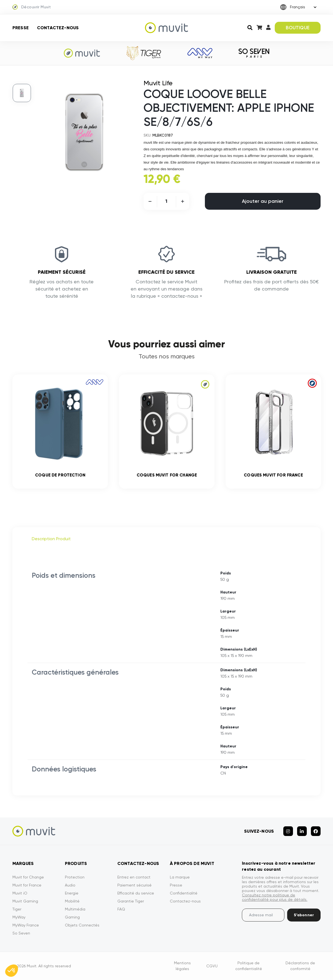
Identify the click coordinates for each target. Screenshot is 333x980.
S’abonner (304, 915)
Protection (75, 877)
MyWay (19, 917)
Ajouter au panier (263, 201)
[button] (12, 971)
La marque (180, 877)
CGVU (212, 966)
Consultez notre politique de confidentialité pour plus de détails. (275, 897)
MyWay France (26, 925)
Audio (70, 885)
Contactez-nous (58, 28)
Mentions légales (182, 966)
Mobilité (72, 901)
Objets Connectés (82, 925)
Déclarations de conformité (300, 966)
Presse (21, 28)
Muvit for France (27, 885)
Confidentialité (184, 893)
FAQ (121, 909)
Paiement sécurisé (134, 885)
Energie (72, 893)
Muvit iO (20, 893)
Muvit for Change (28, 877)
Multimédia (75, 909)
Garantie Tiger (131, 901)
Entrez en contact (134, 877)
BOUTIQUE (298, 28)
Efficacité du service (136, 893)
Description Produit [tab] (51, 539)
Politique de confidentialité (249, 966)
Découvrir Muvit (32, 7)
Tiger (17, 909)
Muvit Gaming (25, 901)
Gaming (72, 917)
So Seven (21, 933)
